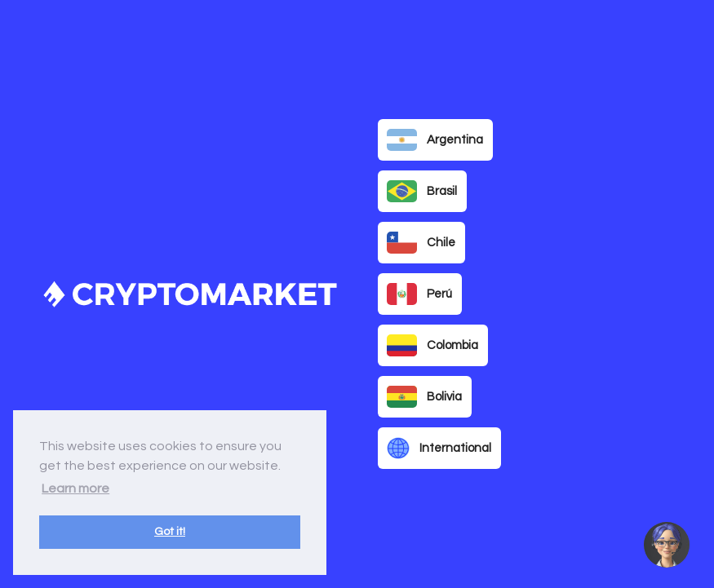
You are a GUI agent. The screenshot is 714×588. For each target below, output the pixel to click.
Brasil (422, 192)
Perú (419, 294)
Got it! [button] (170, 531)
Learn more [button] (75, 489)
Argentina (435, 140)
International (439, 449)
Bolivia (424, 397)
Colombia (432, 346)
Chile (421, 243)
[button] (667, 545)
